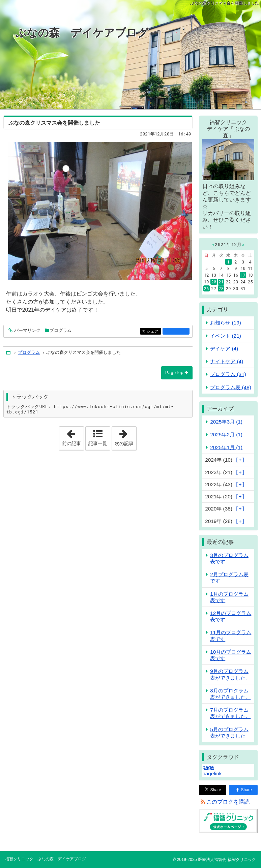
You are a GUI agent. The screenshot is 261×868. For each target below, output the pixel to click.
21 (221, 282)
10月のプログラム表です (231, 655)
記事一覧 (98, 443)
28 (221, 288)
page (208, 767)
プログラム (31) (228, 374)
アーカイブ (220, 409)
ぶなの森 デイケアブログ (82, 33)
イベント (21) (226, 336)
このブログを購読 (228, 802)
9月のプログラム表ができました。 (230, 674)
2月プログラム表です (229, 578)
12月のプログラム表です (231, 616)
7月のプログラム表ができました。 (230, 713)
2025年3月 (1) (226, 422)
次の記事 (125, 436)
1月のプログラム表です (229, 597)
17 (243, 275)
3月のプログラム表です (229, 558)
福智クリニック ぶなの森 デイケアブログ (46, 859)
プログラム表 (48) (231, 387)
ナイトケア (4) (227, 361)
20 (214, 282)
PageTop (174, 373)
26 (207, 288)
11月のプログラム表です (231, 635)
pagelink (212, 773)
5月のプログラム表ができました (229, 733)
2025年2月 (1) (226, 435)
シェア (153, 332)
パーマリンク (27, 331)
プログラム (61, 330)
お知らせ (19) (226, 323)
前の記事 (73, 436)
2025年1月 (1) (226, 447)
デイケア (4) (224, 349)
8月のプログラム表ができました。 (230, 694)
